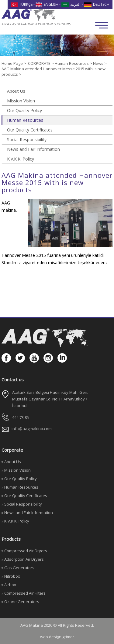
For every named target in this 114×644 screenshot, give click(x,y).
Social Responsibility (27, 139)
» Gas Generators (18, 568)
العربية (71, 4)
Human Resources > (74, 63)
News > (100, 63)
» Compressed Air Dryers (24, 551)
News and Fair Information (33, 149)
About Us (16, 91)
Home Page (13, 63)
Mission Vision (21, 101)
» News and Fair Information (27, 513)
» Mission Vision (16, 470)
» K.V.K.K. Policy (15, 521)
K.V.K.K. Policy (21, 159)
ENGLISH (47, 4)
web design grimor (57, 637)
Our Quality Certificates (30, 130)
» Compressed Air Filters (24, 593)
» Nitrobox (11, 576)
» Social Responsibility (22, 504)
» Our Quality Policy (19, 479)
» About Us (11, 462)
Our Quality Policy (24, 110)
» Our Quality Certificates (24, 496)
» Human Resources (20, 487)
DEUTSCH (97, 4)
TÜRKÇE (22, 4)
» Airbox (9, 585)
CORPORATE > (41, 63)
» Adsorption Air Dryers (23, 559)
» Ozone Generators (20, 602)
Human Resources (25, 120)
